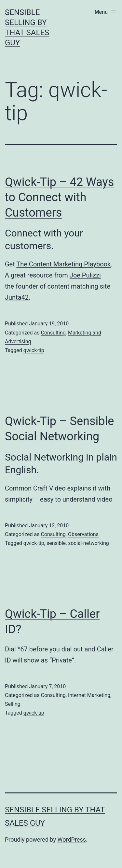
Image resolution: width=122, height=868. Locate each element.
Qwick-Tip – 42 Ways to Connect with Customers (59, 197)
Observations (83, 534)
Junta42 (17, 297)
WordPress (72, 840)
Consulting (53, 333)
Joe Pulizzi (85, 275)
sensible (56, 543)
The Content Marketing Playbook (63, 264)
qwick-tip (34, 350)
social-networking (88, 543)
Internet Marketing (89, 695)
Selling (13, 704)
